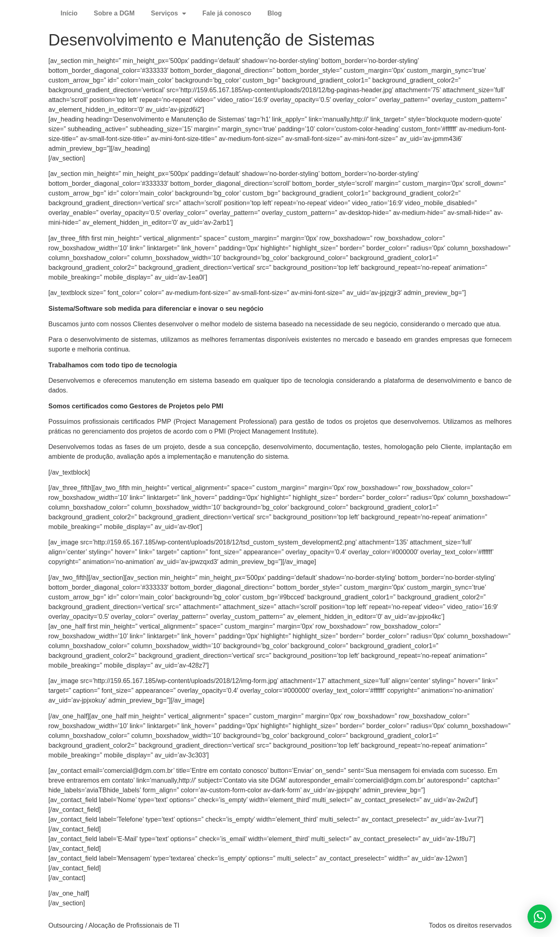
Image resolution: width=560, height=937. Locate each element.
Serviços (168, 13)
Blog (275, 13)
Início (69, 13)
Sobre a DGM (114, 13)
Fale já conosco (227, 13)
